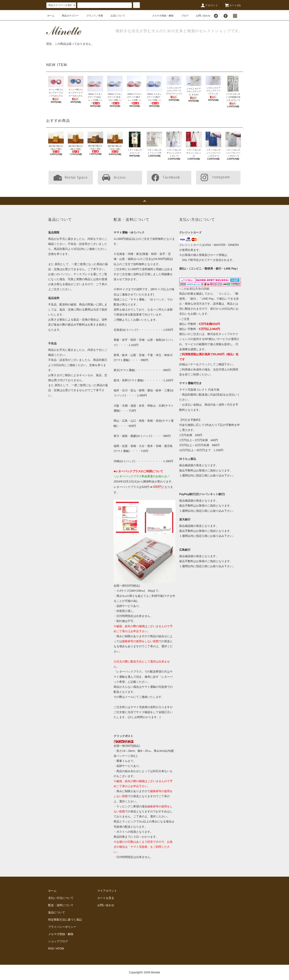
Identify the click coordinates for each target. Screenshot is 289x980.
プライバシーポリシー (62, 927)
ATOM (60, 948)
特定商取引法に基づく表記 (65, 920)
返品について (57, 912)
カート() (233, 5)
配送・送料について (61, 905)
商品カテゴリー (68, 16)
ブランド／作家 (92, 16)
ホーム (51, 16)
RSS (51, 948)
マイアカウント (107, 891)
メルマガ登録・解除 (160, 16)
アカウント (209, 5)
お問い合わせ (201, 16)
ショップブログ (58, 941)
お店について (115, 16)
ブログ (182, 16)
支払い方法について (61, 898)
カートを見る (106, 898)
